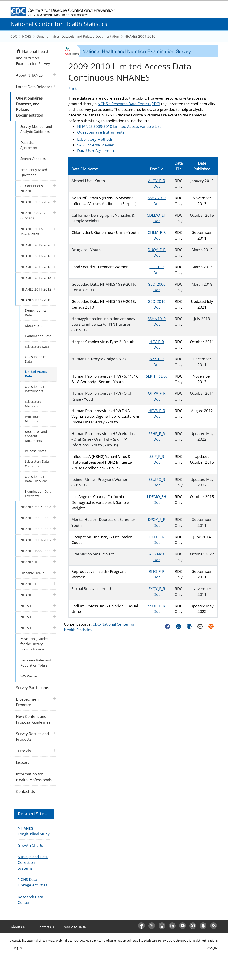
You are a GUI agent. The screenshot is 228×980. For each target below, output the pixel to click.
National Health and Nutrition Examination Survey (33, 57)
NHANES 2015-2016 (36, 267)
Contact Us (25, 791)
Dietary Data (34, 326)
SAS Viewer (29, 676)
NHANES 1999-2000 (36, 551)
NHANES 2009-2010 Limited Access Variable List (119, 126)
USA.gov (212, 948)
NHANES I (28, 595)
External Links (36, 941)
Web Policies (64, 941)
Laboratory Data (37, 347)
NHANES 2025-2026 (36, 202)
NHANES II (28, 584)
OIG (82, 941)
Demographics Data (36, 313)
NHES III (26, 606)
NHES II (26, 617)
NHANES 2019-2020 (36, 245)
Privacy (51, 941)
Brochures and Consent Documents (36, 436)
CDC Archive (175, 941)
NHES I (26, 628)
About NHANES (29, 75)
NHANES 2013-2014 (36, 278)
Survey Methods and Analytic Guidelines (36, 129)
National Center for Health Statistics (59, 24)
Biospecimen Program (27, 702)
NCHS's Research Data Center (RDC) (129, 104)
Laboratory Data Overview (37, 464)
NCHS (27, 36)
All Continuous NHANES (32, 188)
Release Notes (36, 451)
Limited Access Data (36, 374)
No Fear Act (93, 941)
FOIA (76, 941)
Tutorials (23, 751)
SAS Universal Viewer (95, 145)
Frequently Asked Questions (34, 172)
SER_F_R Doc (157, 376)
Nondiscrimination (114, 941)
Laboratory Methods (95, 139)
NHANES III (29, 562)
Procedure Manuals (33, 419)
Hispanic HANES (33, 573)
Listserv (23, 762)
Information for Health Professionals (34, 777)
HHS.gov (16, 948)
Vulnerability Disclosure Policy (146, 941)
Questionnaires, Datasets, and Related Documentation (78, 36)
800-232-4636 (75, 927)
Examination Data (38, 336)
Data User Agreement (96, 151)
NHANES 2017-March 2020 (32, 231)
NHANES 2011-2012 (36, 289)
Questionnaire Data (36, 359)
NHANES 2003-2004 (36, 529)
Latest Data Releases (34, 87)
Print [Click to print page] (72, 88)
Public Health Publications (200, 941)
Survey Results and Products (32, 737)
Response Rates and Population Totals (36, 663)
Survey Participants (33, 688)
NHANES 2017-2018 (36, 256)
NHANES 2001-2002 (36, 540)
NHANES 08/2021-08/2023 (35, 215)
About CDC (19, 927)
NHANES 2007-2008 (36, 507)
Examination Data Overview (38, 494)
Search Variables (33, 159)
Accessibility (18, 941)
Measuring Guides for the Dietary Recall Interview (34, 644)
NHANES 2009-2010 (140, 36)
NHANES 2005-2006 (36, 518)
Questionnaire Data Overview (36, 479)
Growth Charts (30, 845)
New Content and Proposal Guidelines (33, 719)
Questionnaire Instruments (101, 132)
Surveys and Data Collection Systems (33, 862)
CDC (14, 36)
